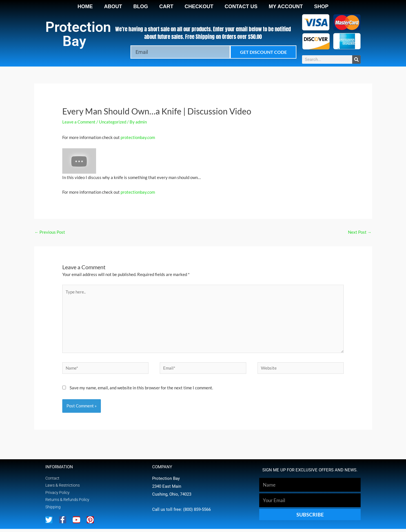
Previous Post (50, 232)
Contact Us (241, 6)
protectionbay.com (138, 137)
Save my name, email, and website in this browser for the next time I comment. (141, 390)
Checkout (199, 6)
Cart (166, 6)
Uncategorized (113, 122)
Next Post (360, 232)
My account (286, 6)
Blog (141, 6)
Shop (321, 6)
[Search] (356, 59)
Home (85, 6)
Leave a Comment (79, 122)
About (113, 6)
